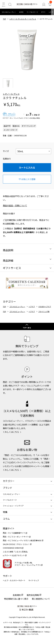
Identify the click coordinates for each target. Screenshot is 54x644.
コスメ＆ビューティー (9, 12)
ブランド (7, 488)
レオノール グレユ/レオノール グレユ (23, 19)
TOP (4, 19)
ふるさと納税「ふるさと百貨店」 (16, 552)
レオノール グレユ (11, 94)
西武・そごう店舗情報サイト (14, 533)
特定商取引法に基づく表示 (16, 599)
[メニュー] (4, 4)
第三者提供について (41, 599)
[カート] (50, 4)
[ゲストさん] (44, 4)
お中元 (21, 12)
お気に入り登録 (28, 179)
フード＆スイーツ (32, 12)
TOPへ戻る (27, 328)
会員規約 (17, 595)
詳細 (36, 115)
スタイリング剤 (44, 312)
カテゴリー (9, 481)
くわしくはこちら (11, 432)
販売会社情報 (33, 595)
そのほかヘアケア (45, 307)
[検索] (10, 4)
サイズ (6, 151)
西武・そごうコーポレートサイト (16, 537)
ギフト (43, 12)
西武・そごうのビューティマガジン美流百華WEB (22, 540)
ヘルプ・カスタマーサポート (14, 580)
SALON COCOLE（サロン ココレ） (16, 544)
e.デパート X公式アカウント (14, 555)
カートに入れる (27, 168)
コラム (6, 519)
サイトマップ (34, 580)
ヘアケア (32, 307)
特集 (5, 512)
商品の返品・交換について (15, 205)
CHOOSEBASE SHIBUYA (12, 548)
